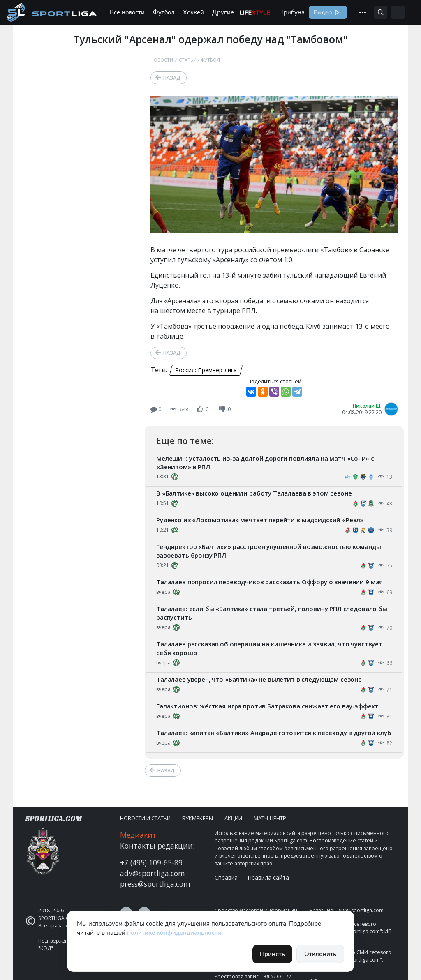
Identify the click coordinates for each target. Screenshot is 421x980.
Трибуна (293, 12)
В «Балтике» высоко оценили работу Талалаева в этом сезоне (254, 493)
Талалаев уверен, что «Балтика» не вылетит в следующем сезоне (259, 679)
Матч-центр (270, 818)
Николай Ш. (367, 406)
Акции (233, 818)
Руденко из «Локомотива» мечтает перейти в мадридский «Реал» (260, 520)
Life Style (255, 12)
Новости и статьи (173, 60)
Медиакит (138, 835)
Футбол (164, 12)
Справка (226, 877)
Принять (272, 954)
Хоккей (193, 12)
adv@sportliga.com (153, 873)
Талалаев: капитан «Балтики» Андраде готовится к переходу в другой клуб (274, 733)
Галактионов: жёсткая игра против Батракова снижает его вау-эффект (267, 706)
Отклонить (320, 954)
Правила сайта (268, 877)
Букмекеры (198, 818)
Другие (223, 12)
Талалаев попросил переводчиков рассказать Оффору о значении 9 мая (269, 582)
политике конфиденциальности (174, 933)
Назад (172, 78)
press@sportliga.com (155, 884)
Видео (322, 12)
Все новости (127, 12)
